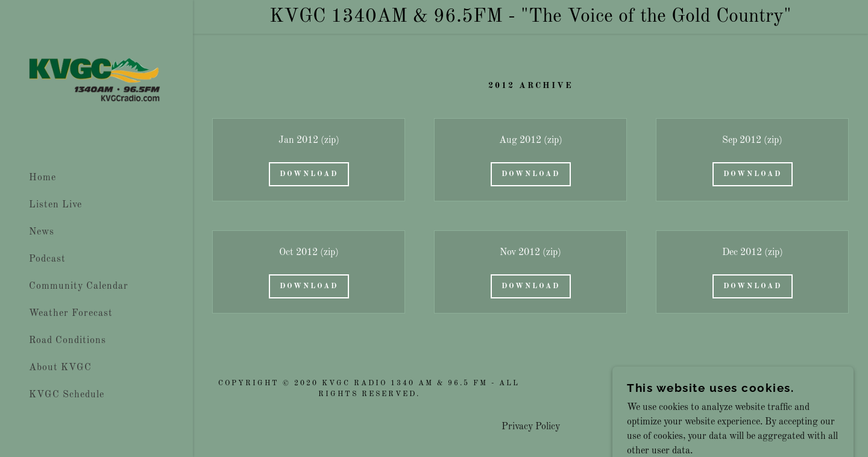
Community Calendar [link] (79, 286)
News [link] (42, 232)
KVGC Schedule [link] (67, 395)
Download (309, 174)
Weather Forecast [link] (71, 314)
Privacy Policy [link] (531, 427)
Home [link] (42, 178)
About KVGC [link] (60, 368)
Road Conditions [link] (68, 341)
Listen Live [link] (55, 205)
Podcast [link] (47, 259)
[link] (96, 81)
